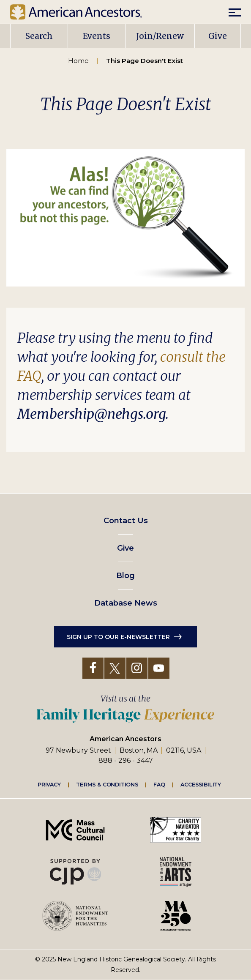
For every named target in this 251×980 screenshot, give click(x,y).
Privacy (49, 784)
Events (97, 36)
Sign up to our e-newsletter (118, 637)
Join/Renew (160, 36)
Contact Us (126, 521)
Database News (126, 603)
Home (78, 61)
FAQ (159, 784)
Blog (125, 576)
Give (218, 36)
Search (39, 36)
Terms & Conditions (107, 784)
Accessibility (201, 784)
